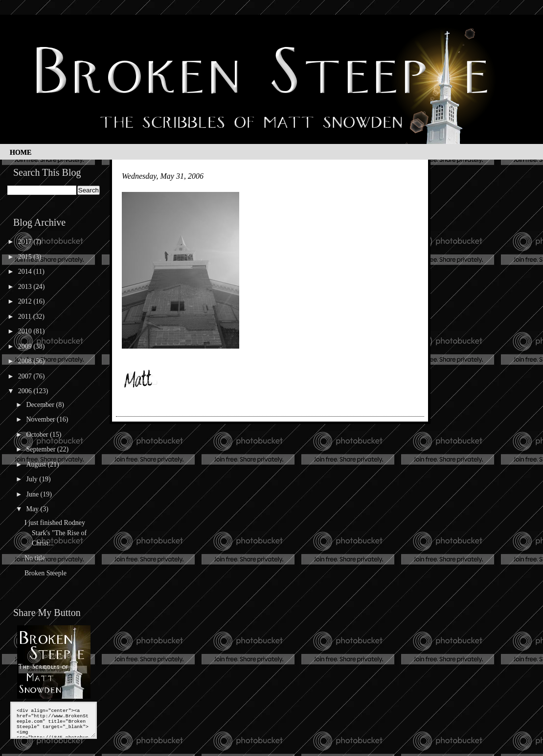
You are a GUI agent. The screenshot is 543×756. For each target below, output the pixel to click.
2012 (26, 301)
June (33, 494)
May (33, 509)
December (41, 405)
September (41, 449)
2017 (26, 242)
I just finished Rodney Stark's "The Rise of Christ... (56, 533)
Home (21, 153)
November (41, 419)
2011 (26, 317)
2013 (26, 287)
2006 (26, 391)
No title (35, 558)
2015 (26, 257)
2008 (26, 361)
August (37, 464)
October (38, 435)
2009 (26, 346)
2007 (26, 376)
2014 (26, 272)
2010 (26, 331)
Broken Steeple (45, 573)
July (33, 479)
